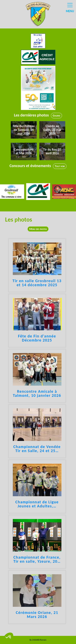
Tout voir (60, 166)
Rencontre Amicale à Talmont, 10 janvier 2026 (37, 394)
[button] (9, 637)
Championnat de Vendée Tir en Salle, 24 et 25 (37, 449)
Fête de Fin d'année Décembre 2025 (37, 338)
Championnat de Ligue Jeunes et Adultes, (37, 504)
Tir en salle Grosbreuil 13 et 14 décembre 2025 (37, 283)
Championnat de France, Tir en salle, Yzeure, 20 (37, 559)
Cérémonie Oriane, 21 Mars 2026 (37, 615)
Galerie (56, 116)
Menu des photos (38, 229)
